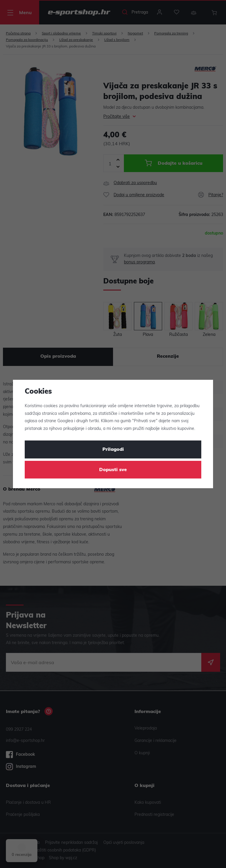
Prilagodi (113, 450)
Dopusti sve (113, 470)
